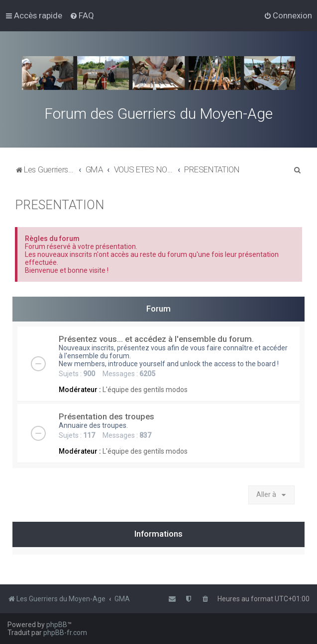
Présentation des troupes (106, 416)
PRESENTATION (59, 205)
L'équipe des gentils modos (145, 390)
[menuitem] (82, 15)
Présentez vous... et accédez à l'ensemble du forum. (156, 339)
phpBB (57, 625)
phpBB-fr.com (65, 633)
